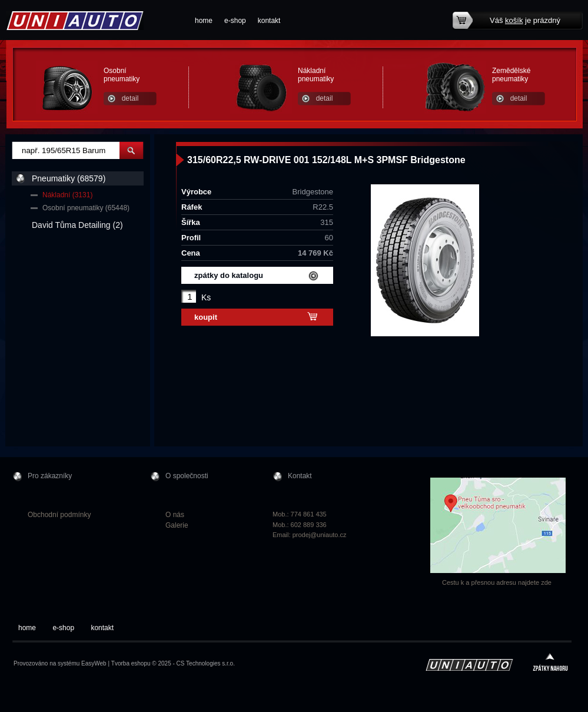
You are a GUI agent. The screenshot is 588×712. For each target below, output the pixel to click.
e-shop (235, 21)
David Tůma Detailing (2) (77, 225)
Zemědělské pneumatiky (511, 75)
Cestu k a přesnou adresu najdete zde (497, 582)
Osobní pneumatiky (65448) (86, 208)
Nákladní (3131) (67, 195)
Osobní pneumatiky (122, 75)
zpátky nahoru (550, 663)
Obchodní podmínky (59, 515)
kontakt (269, 21)
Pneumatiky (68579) (69, 178)
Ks (206, 297)
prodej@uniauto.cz (320, 535)
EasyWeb (94, 663)
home (204, 21)
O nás (175, 515)
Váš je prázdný (525, 20)
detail (130, 98)
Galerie (177, 525)
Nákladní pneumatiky (316, 75)
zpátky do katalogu (229, 275)
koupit (206, 317)
